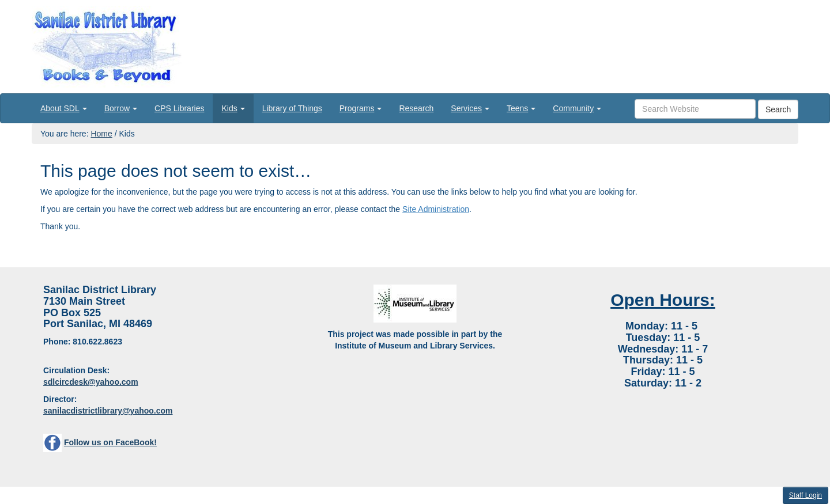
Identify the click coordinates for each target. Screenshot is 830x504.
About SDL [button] (64, 108)
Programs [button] (361, 108)
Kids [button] (233, 108)
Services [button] (470, 108)
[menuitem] (64, 108)
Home (101, 134)
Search (778, 109)
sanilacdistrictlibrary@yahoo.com (108, 411)
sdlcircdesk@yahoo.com (91, 382)
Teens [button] (521, 108)
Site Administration (436, 209)
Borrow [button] (121, 108)
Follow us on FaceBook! (110, 442)
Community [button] (577, 108)
